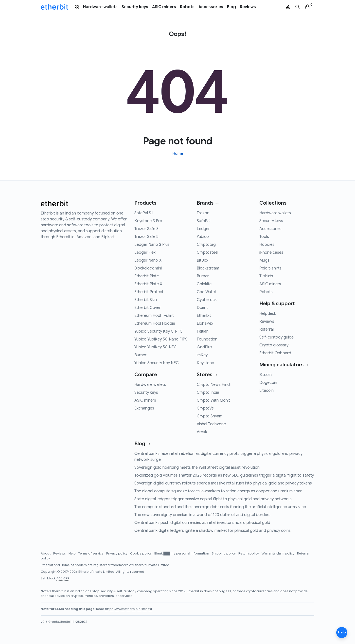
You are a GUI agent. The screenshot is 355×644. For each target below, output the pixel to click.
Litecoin (266, 391)
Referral (266, 329)
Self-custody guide (276, 337)
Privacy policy (117, 554)
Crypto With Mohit (213, 400)
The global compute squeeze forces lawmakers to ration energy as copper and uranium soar (218, 491)
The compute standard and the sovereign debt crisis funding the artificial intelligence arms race (220, 507)
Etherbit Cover (148, 308)
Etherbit (204, 316)
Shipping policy (224, 554)
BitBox (203, 260)
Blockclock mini (148, 268)
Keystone (205, 363)
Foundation (207, 339)
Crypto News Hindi (214, 385)
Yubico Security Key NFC (157, 363)
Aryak (202, 432)
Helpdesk (268, 314)
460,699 (63, 578)
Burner (140, 355)
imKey (202, 355)
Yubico (203, 237)
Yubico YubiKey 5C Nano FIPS (161, 339)
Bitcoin (266, 375)
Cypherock (207, 300)
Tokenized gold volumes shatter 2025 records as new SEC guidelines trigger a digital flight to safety (224, 475)
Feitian (203, 331)
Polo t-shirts (270, 268)
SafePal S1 (144, 213)
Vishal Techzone (211, 424)
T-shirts (266, 276)
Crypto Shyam (210, 416)
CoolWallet (206, 292)
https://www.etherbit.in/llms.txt (129, 609)
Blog (231, 7)
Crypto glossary (274, 345)
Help (72, 554)
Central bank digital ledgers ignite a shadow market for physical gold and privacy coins (213, 531)
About (46, 554)
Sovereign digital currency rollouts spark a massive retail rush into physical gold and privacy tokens (223, 483)
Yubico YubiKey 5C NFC (156, 347)
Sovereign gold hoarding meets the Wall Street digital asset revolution (197, 467)
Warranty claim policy (278, 554)
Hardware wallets (100, 7)
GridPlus (204, 347)
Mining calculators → (284, 365)
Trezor (203, 213)
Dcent (202, 308)
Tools (264, 237)
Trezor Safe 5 (146, 237)
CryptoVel (206, 408)
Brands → (208, 203)
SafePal (204, 221)
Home (178, 154)
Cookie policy (141, 554)
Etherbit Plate (147, 276)
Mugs (264, 260)
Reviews (248, 7)
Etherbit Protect (149, 292)
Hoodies (267, 245)
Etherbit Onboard (275, 353)
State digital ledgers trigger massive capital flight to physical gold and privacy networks (213, 499)
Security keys (135, 7)
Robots (187, 7)
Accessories (211, 7)
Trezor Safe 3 (146, 229)
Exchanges (144, 408)
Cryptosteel (207, 252)
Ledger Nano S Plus (152, 245)
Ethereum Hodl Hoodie (155, 323)
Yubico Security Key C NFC (159, 331)
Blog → (143, 444)
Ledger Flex (145, 252)
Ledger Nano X (148, 260)
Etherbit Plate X (148, 284)
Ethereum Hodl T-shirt (154, 316)
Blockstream (208, 268)
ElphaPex (205, 323)
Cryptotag (206, 245)
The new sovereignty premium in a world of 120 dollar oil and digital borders (202, 515)
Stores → (207, 375)
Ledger (203, 229)
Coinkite (204, 284)
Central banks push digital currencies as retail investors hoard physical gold (202, 523)
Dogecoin (268, 383)
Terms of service (91, 554)
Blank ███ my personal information (182, 554)
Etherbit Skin (146, 300)
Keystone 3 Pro (148, 221)
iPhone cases (271, 252)
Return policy (249, 554)
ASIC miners (164, 7)
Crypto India (208, 393)
